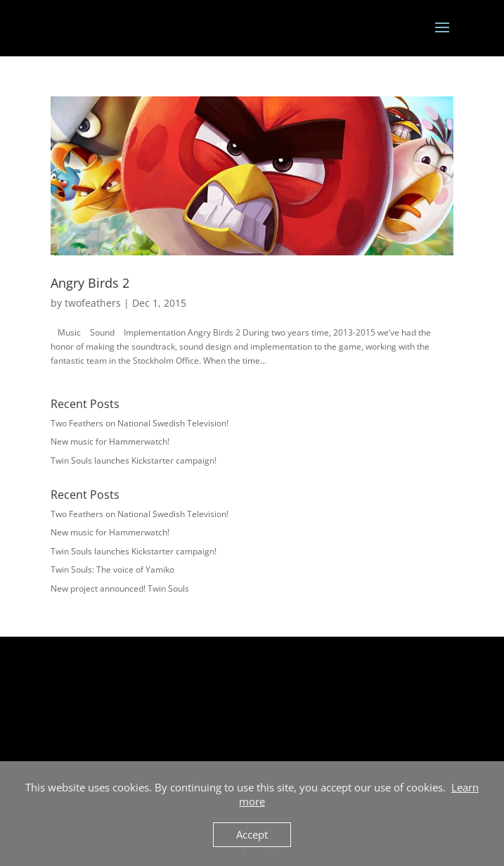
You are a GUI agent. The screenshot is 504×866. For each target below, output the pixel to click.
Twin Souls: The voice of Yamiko (112, 569)
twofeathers (93, 303)
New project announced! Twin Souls (120, 588)
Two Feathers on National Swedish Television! (140, 423)
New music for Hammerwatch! (110, 441)
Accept (252, 834)
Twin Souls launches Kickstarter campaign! (134, 460)
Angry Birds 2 (90, 283)
